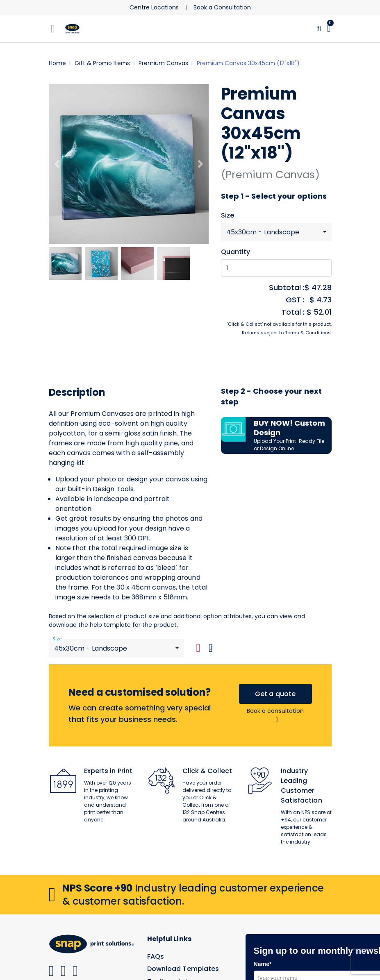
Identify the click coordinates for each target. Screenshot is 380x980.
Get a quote (275, 694)
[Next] (200, 164)
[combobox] (276, 232)
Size (228, 216)
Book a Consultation (222, 7)
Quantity (236, 252)
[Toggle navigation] (53, 29)
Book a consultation (275, 715)
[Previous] (57, 164)
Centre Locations (154, 7)
